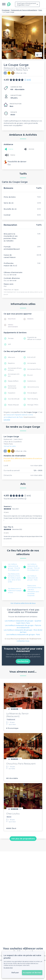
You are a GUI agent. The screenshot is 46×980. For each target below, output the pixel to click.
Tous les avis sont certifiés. (15, 499)
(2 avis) (28, 80)
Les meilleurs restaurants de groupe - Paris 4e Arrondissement (33, 567)
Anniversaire (32, 363)
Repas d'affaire (13, 381)
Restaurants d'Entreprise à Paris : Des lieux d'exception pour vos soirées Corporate (34, 591)
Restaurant (8, 439)
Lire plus (7, 419)
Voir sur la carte (10, 446)
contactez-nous (23, 641)
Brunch (30, 375)
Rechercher (23, 661)
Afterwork (11, 357)
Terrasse (11, 338)
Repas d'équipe (13, 405)
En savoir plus (8, 968)
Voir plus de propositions (23, 839)
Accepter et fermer (32, 973)
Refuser (15, 973)
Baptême (11, 363)
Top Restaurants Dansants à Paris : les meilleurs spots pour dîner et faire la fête (14, 578)
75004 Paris (8, 444)
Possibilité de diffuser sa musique (34, 338)
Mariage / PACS (33, 405)
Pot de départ (32, 393)
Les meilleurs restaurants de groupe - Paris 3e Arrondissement (14, 567)
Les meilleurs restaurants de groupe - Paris (32, 578)
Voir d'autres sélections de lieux (23, 603)
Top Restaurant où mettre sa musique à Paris (15, 591)
